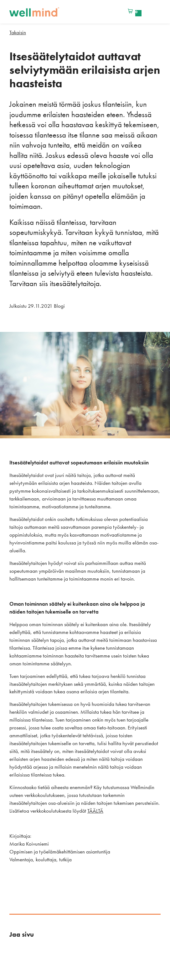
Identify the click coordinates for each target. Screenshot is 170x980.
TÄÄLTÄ (95, 811)
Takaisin (18, 32)
